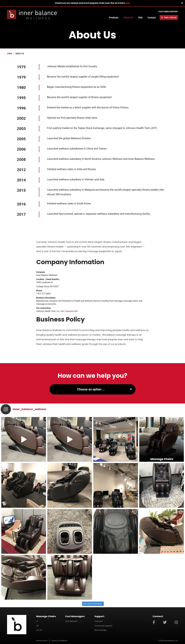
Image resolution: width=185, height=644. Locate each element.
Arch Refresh (71, 621)
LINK (127, 3)
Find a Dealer (170, 18)
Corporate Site (71, 311)
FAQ (140, 18)
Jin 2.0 (39, 630)
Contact (152, 18)
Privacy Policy (42, 641)
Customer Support (168, 12)
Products (114, 18)
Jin (38, 626)
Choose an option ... (91, 389)
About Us (128, 18)
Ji (37, 621)
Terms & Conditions (59, 641)
